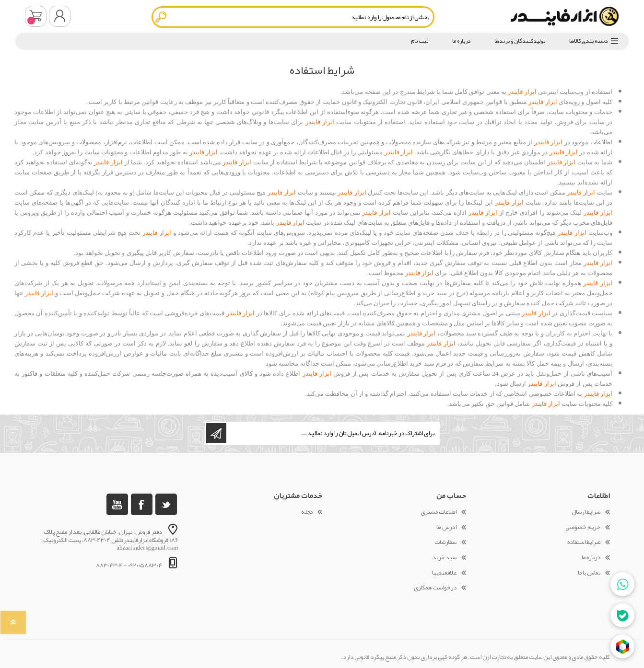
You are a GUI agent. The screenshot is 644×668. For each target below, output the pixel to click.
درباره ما (591, 557)
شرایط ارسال (586, 512)
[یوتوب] (117, 504)
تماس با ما (589, 573)
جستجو (161, 17)
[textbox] (293, 17)
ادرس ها (446, 527)
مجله (307, 512)
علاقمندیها (444, 573)
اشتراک (216, 433)
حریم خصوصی (583, 527)
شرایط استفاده (584, 542)
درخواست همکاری (435, 587)
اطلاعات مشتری (439, 512)
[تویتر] (166, 504)
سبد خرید (36, 16)
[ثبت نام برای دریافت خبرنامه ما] (332, 433)
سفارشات (445, 542)
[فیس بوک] (142, 504)
